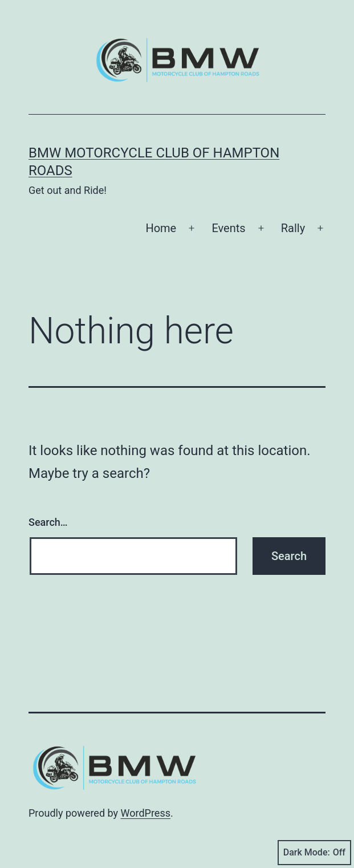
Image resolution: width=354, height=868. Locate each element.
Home (161, 228)
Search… (48, 522)
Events (228, 228)
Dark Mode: (314, 853)
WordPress (146, 813)
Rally (293, 228)
